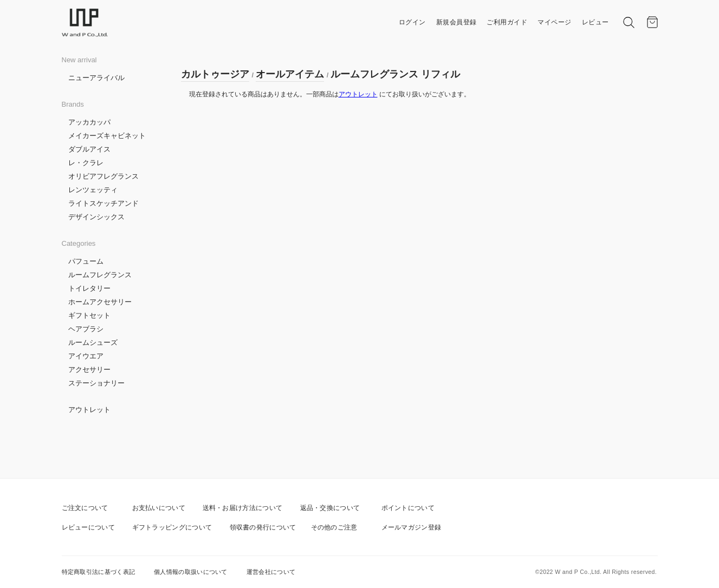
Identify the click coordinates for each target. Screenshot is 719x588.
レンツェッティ (93, 190)
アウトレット (89, 410)
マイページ (555, 22)
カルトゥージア (215, 74)
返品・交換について (330, 508)
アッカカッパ (89, 122)
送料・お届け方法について (243, 508)
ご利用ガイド (507, 22)
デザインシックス (96, 217)
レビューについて (88, 527)
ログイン (412, 22)
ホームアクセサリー (100, 302)
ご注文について (85, 508)
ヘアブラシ (86, 329)
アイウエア (86, 356)
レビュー (595, 22)
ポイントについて (408, 508)
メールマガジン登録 (412, 527)
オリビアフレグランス (103, 176)
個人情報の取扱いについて (191, 572)
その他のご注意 (334, 527)
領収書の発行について (263, 527)
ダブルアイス (89, 149)
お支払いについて (159, 508)
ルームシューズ (93, 342)
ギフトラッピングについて (172, 527)
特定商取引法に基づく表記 (99, 572)
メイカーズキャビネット (107, 136)
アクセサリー (89, 370)
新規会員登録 (456, 22)
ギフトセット (89, 315)
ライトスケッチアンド (103, 203)
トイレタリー (89, 288)
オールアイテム (290, 74)
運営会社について (271, 572)
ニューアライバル (96, 78)
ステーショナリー (96, 383)
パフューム (86, 261)
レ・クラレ (86, 163)
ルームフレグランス (100, 275)
